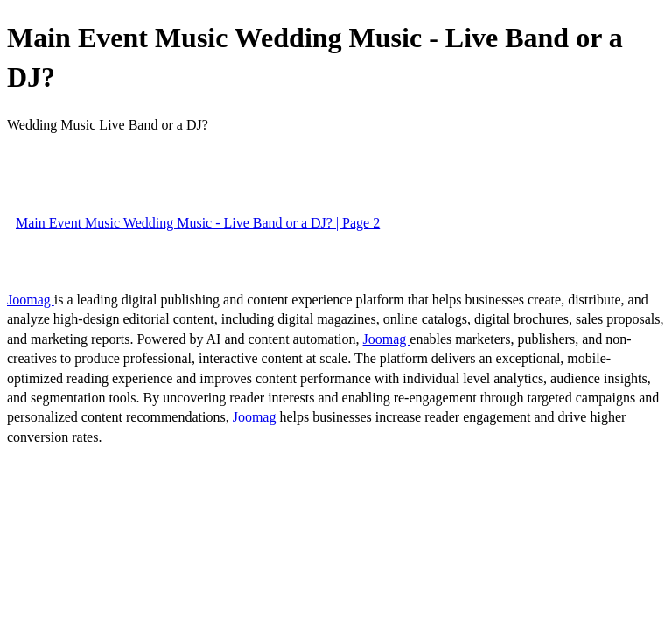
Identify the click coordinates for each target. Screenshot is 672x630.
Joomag (31, 300)
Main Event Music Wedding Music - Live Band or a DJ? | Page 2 (198, 223)
